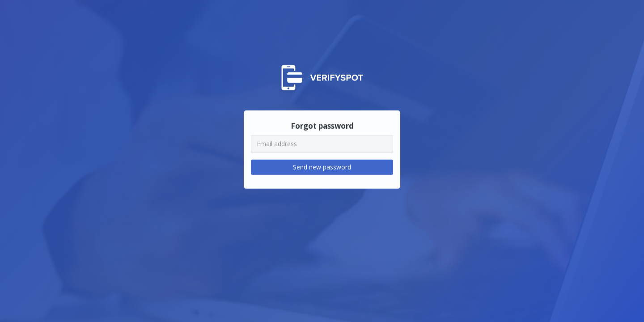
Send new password (322, 167)
